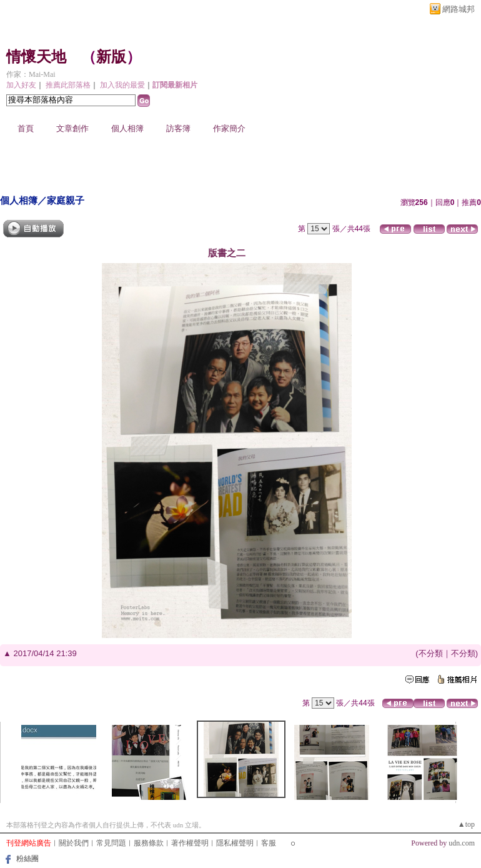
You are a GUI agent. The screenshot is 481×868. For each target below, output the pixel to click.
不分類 (431, 653)
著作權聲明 (190, 843)
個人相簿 (127, 128)
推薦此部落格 (68, 85)
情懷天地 (36, 57)
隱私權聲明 (235, 843)
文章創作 (72, 128)
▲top (466, 824)
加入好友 (21, 85)
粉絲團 (27, 859)
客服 (269, 843)
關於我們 (74, 843)
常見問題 (111, 843)
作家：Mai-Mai (31, 74)
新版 (111, 57)
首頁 (26, 128)
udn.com (462, 843)
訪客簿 (178, 128)
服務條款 (149, 843)
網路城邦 (459, 9)
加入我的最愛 (122, 85)
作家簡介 (229, 128)
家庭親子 (66, 200)
